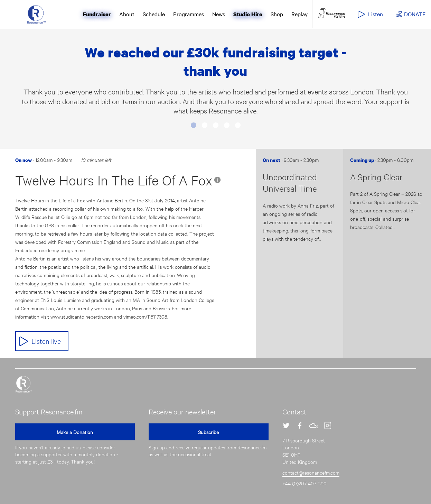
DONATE (415, 14)
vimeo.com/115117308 (145, 316)
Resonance (24, 384)
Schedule (154, 14)
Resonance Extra (332, 13)
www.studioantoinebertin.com (82, 316)
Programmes (189, 14)
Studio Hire (248, 14)
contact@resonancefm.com (311, 472)
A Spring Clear (376, 177)
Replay (299, 14)
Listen (376, 14)
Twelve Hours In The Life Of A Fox (114, 180)
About (127, 14)
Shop (277, 14)
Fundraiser (97, 14)
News (219, 14)
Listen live (46, 341)
